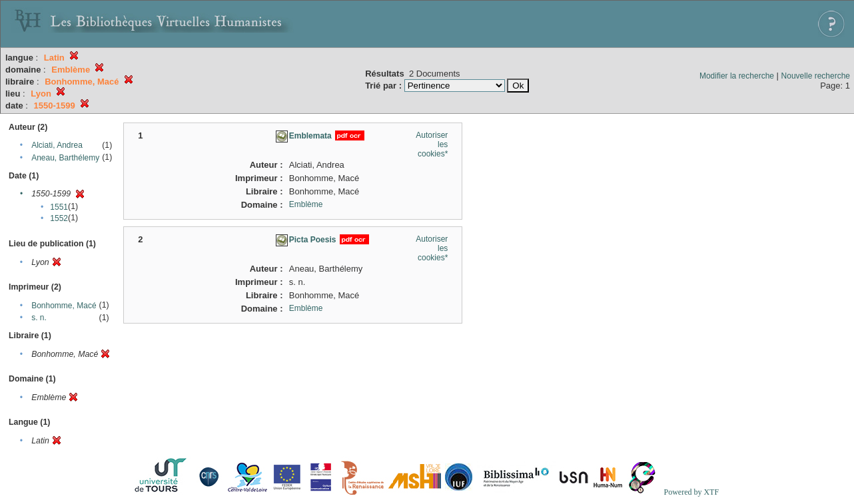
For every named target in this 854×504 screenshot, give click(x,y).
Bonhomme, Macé (64, 306)
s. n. (39, 318)
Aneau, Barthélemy (65, 158)
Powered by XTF (691, 492)
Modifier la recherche (737, 76)
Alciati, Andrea (57, 145)
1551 (59, 207)
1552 (59, 218)
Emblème (306, 204)
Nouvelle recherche (816, 76)
